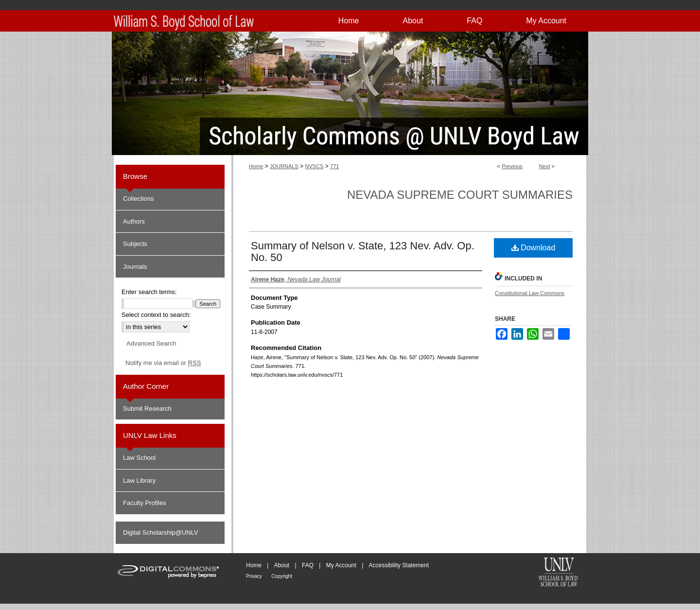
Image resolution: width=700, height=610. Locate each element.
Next (545, 166)
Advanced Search (151, 343)
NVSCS (314, 166)
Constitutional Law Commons (530, 293)
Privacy (254, 576)
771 (334, 166)
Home (256, 166)
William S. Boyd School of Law (558, 573)
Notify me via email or (163, 363)
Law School (139, 458)
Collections (139, 199)
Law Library (139, 480)
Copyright (282, 576)
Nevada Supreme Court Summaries (460, 195)
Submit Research (147, 409)
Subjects (135, 244)
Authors (134, 221)
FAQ (308, 565)
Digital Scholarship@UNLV (161, 532)
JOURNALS (284, 166)
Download (534, 248)
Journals (135, 267)
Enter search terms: (149, 292)
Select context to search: (156, 315)
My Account (341, 565)
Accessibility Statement (399, 565)
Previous (512, 166)
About (282, 565)
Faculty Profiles (145, 503)
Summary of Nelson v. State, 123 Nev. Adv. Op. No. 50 (363, 252)
